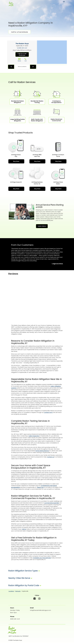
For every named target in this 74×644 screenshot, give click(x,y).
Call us (24, 529)
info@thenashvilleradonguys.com (41, 610)
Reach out (41, 487)
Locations (11, 591)
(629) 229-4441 (23, 48)
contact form (48, 412)
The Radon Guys (22, 44)
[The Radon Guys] (11, 4)
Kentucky (18, 591)
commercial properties (52, 503)
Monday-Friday (15, 610)
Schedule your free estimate (42, 558)
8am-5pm (13, 613)
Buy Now (16, 161)
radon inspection (34, 436)
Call (26, 60)
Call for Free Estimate (22, 54)
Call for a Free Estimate (19, 32)
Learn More (42, 226)
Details (19, 60)
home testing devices (42, 451)
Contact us (50, 457)
